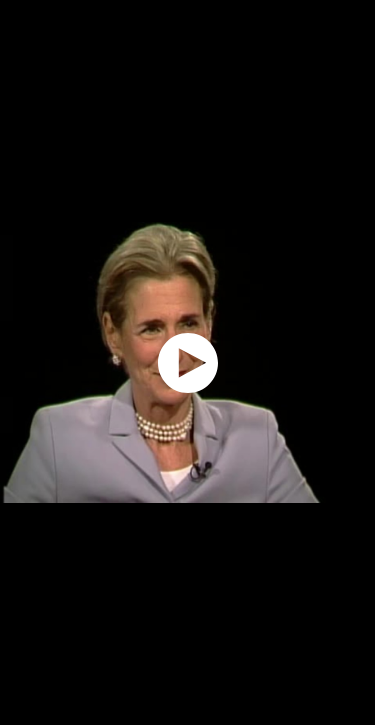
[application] (187, 362)
